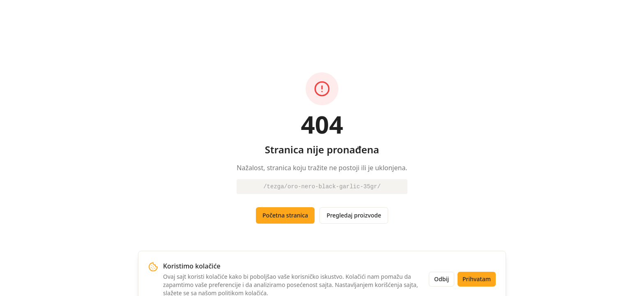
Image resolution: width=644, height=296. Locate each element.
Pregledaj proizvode (354, 215)
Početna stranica (285, 215)
